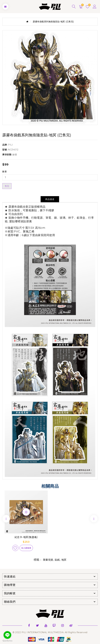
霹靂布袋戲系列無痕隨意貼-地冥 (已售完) (53, 22)
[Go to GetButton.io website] (7, 641)
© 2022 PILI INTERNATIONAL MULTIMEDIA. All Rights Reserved (50, 632)
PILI (10, 145)
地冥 (64, 560)
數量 (5, 172)
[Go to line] (7, 635)
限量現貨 (48, 560)
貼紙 (57, 560)
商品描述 (50, 199)
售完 (7, 186)
